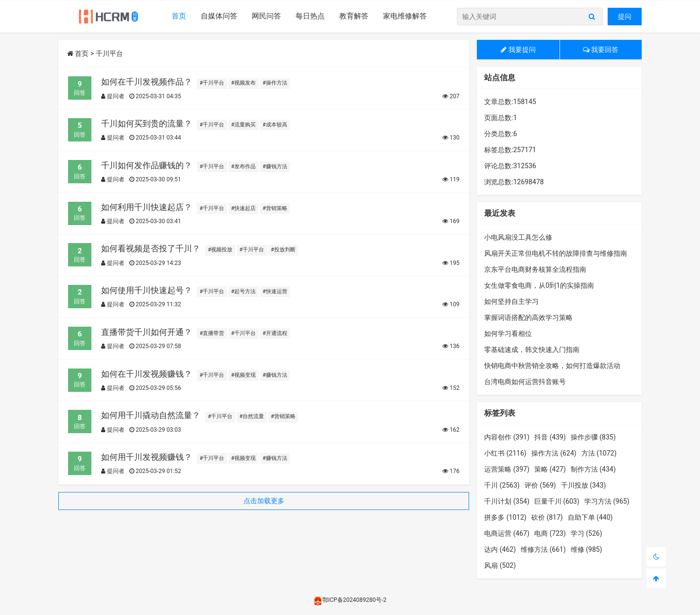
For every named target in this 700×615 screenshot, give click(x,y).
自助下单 (590, 517)
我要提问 (518, 50)
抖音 (550, 437)
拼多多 (505, 517)
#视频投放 (220, 250)
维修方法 (543, 549)
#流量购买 (243, 125)
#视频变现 (243, 375)
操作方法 (554, 453)
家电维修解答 (405, 16)
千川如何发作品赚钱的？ (147, 165)
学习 (586, 533)
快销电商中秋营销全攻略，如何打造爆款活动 (552, 366)
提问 (625, 17)
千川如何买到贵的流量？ (147, 123)
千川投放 (584, 485)
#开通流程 (275, 333)
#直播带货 (212, 333)
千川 (502, 485)
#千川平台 (212, 83)
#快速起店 (243, 208)
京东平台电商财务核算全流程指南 (535, 269)
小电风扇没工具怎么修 (518, 237)
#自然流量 (252, 416)
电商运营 (507, 533)
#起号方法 (243, 291)
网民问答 (266, 16)
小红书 (505, 453)
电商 (550, 533)
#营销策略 (275, 208)
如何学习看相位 (508, 334)
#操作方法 (275, 83)
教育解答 (354, 16)
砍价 (547, 517)
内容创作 (507, 437)
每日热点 (310, 16)
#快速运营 (275, 291)
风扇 (500, 565)
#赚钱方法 (275, 167)
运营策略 (507, 469)
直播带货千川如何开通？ (147, 332)
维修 (586, 549)
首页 (179, 16)
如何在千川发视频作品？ (147, 82)
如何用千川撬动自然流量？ (151, 415)
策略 (550, 469)
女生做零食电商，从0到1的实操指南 (539, 285)
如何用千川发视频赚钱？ (147, 457)
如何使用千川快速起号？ (147, 290)
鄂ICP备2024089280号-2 (350, 600)
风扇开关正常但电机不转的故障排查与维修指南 (556, 253)
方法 (599, 453)
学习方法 (607, 501)
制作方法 (593, 469)
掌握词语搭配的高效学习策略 (528, 317)
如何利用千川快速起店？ (147, 207)
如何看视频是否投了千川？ (151, 248)
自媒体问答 (219, 16)
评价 (540, 485)
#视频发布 (243, 83)
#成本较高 (275, 125)
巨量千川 (557, 501)
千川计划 (507, 501)
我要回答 (601, 50)
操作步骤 (593, 437)
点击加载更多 (264, 501)
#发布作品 (243, 167)
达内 (500, 549)
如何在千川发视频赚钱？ (147, 374)
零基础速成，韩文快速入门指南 (532, 350)
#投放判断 (283, 250)
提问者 (113, 96)
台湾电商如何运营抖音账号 (525, 382)
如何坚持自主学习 (511, 301)
